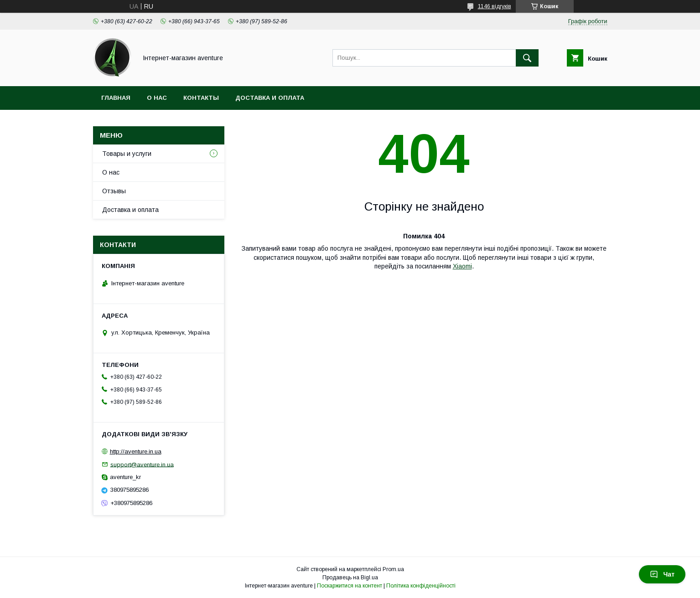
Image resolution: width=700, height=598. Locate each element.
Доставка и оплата (270, 98)
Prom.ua (393, 569)
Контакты (201, 98)
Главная (116, 98)
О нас (157, 98)
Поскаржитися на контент (350, 586)
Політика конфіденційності (421, 586)
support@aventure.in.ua (142, 464)
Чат (662, 574)
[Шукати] (527, 58)
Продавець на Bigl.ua (350, 577)
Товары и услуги (127, 154)
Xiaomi (462, 266)
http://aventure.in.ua (136, 451)
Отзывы (114, 191)
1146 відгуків (495, 6)
